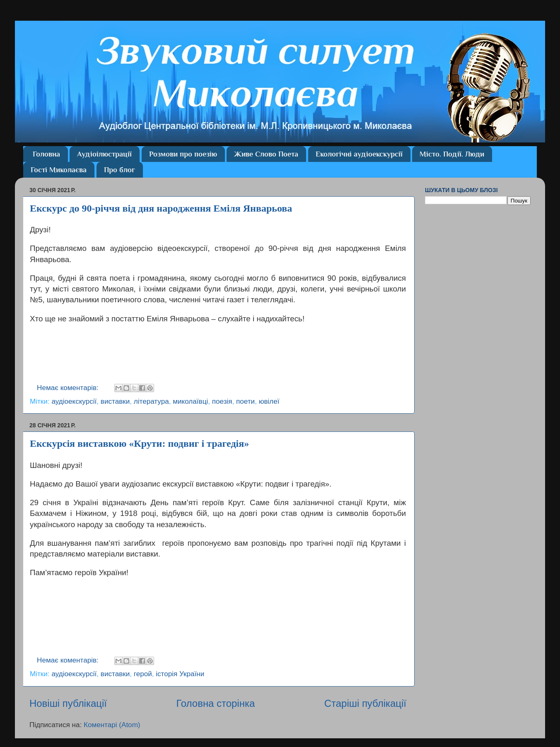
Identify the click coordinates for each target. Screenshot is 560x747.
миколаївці (190, 401)
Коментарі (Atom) (112, 725)
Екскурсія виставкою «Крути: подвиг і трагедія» (139, 443)
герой (143, 674)
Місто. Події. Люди (452, 154)
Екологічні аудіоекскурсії (359, 154)
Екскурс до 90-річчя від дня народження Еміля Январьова (161, 208)
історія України (180, 674)
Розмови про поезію (183, 154)
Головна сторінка (215, 703)
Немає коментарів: (69, 388)
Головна (46, 154)
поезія (222, 401)
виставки (115, 401)
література (151, 401)
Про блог (119, 170)
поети (245, 401)
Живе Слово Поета (266, 154)
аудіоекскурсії (74, 401)
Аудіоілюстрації (104, 154)
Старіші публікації (365, 703)
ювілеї (269, 401)
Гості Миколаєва (59, 170)
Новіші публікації (68, 703)
